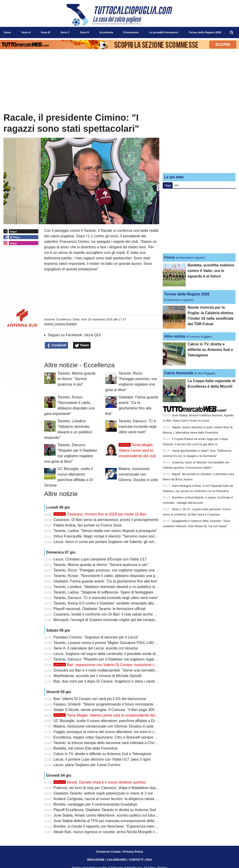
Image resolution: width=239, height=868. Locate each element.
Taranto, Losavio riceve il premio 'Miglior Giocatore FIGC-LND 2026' (109, 643)
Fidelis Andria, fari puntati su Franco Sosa (88, 525)
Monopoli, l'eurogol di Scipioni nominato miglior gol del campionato (108, 620)
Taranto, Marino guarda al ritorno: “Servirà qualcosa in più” (76, 379)
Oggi (168, 185)
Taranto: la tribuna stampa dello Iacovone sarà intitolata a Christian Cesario (115, 743)
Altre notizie (175, 336)
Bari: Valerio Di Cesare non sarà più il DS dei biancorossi (100, 699)
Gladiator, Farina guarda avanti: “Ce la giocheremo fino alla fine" (106, 581)
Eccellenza (63, 319)
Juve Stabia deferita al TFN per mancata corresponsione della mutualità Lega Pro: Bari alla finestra (134, 821)
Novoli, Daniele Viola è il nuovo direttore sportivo (100, 782)
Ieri (176, 185)
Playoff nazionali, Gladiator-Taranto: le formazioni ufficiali (100, 609)
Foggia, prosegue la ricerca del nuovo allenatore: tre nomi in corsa (108, 732)
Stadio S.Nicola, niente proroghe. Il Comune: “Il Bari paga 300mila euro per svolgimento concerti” (132, 710)
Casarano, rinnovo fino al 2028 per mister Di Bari (100, 514)
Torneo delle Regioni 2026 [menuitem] (205, 32)
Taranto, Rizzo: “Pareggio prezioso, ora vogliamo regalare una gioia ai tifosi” (115, 570)
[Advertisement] (199, 141)
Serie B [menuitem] (46, 32)
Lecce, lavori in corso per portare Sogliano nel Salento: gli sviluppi (107, 542)
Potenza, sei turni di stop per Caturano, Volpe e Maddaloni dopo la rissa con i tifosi (121, 788)
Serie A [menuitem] (26, 32)
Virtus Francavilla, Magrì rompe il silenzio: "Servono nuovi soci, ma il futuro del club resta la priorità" (135, 536)
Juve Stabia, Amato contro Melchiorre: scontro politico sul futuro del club (112, 815)
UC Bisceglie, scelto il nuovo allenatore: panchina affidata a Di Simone (111, 721)
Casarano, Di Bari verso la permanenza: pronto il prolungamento (106, 520)
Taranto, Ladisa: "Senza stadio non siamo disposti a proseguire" (105, 531)
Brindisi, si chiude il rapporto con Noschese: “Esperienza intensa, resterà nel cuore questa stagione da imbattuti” (145, 826)
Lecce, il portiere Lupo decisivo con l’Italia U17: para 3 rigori (102, 759)
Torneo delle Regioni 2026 (187, 294)
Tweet (82, 345)
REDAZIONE (96, 860)
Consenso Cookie (108, 852)
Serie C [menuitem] (65, 32)
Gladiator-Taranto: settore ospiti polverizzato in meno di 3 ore (103, 793)
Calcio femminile (179, 373)
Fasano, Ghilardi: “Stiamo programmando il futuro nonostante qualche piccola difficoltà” (125, 704)
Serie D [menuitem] (85, 32)
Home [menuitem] (7, 32)
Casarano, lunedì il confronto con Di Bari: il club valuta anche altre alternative (116, 614)
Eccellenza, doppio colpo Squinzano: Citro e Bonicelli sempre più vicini (111, 737)
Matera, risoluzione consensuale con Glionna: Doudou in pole (138, 474)
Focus (169, 257)
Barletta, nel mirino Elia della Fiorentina (85, 748)
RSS (149, 860)
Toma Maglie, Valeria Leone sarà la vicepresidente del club (137, 450)
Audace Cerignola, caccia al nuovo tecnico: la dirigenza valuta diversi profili (115, 799)
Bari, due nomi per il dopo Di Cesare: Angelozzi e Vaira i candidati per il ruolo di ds (121, 681)
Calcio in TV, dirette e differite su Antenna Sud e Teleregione (102, 754)
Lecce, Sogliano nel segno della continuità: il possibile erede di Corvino (111, 654)
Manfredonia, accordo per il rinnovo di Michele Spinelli (98, 676)
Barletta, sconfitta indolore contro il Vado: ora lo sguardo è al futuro (211, 271)
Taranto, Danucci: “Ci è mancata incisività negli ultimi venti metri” (138, 427)
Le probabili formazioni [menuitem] (164, 32)
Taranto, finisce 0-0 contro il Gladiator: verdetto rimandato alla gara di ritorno (115, 603)
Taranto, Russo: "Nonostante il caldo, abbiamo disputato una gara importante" (117, 576)
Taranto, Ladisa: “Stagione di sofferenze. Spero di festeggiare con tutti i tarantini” (119, 592)
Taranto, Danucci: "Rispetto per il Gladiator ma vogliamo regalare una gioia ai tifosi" (121, 659)
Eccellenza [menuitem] (106, 32)
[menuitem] (232, 33)
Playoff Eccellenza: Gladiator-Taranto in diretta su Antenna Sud (105, 810)
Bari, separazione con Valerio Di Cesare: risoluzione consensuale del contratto (124, 665)
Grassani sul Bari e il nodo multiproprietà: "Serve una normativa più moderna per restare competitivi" (135, 670)
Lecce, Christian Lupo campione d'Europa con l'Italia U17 (100, 559)
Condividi (57, 345)
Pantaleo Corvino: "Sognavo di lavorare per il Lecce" (96, 637)
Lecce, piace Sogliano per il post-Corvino (87, 765)
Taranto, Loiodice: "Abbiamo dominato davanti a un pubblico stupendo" (111, 587)
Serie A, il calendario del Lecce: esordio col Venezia (96, 648)
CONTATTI (136, 860)
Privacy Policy (133, 852)
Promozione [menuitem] (131, 32)
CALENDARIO (117, 860)
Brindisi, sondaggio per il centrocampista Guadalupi (95, 804)
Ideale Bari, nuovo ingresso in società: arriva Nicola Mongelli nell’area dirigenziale (120, 832)
